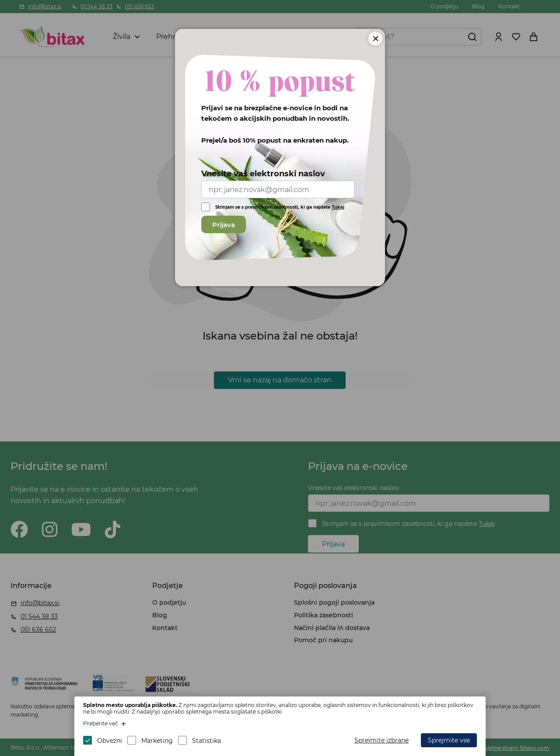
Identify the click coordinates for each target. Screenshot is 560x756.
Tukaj (338, 207)
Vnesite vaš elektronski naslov (263, 174)
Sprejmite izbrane (381, 740)
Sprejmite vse (449, 740)
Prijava (224, 225)
